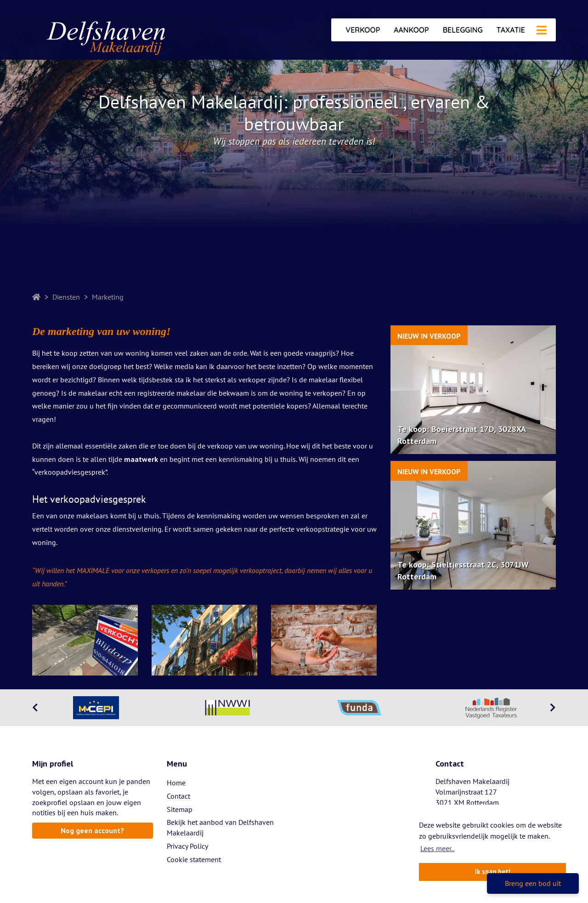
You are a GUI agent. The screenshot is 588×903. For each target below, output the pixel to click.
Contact (178, 796)
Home (176, 783)
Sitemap (180, 809)
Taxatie (511, 30)
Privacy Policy (187, 846)
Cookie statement (194, 859)
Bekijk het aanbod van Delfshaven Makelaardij (220, 827)
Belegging (463, 30)
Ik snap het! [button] (493, 872)
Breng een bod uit (533, 883)
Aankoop (411, 30)
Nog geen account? (92, 830)
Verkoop (363, 30)
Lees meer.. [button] (437, 848)
